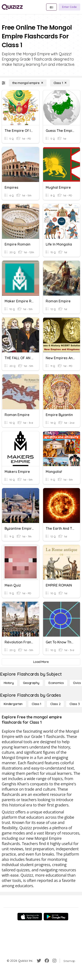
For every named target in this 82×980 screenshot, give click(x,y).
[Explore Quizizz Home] (12, 7)
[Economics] (56, 683)
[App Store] (30, 917)
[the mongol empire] (28, 83)
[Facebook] (47, 961)
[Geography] (31, 683)
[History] (9, 683)
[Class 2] (55, 704)
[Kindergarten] (13, 704)
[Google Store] (56, 917)
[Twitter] (39, 961)
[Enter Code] (69, 7)
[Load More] (41, 662)
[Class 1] (60, 83)
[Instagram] (54, 961)
